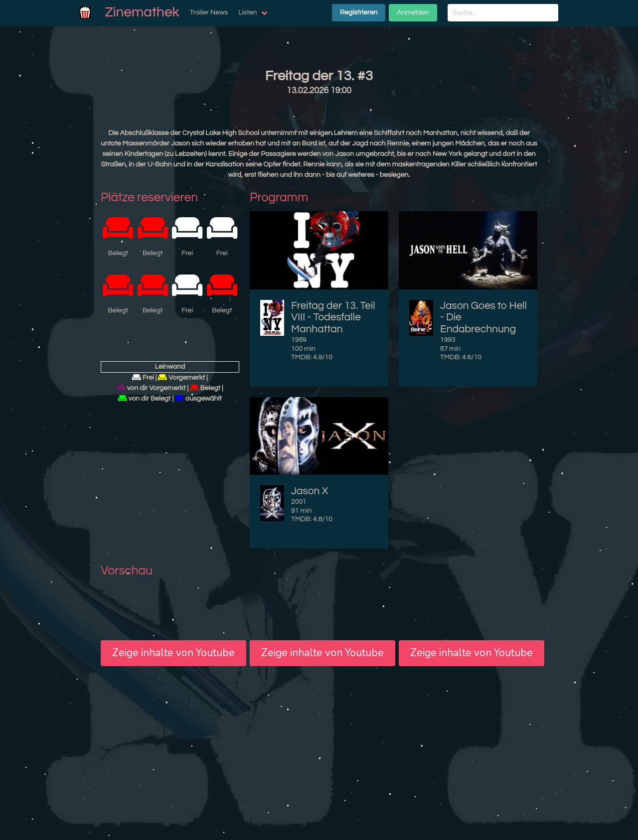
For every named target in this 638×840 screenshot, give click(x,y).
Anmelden (413, 12)
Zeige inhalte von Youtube (173, 653)
